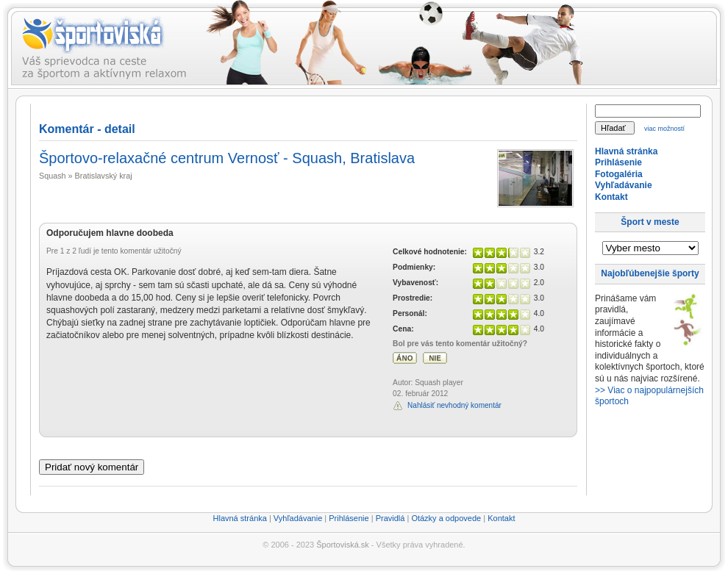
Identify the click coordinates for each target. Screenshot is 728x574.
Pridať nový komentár (92, 467)
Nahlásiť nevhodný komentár (454, 405)
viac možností (664, 129)
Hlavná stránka (626, 151)
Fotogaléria (619, 174)
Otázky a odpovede (446, 518)
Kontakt (611, 197)
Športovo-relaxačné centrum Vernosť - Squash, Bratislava (227, 158)
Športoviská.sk (343, 545)
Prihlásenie (618, 162)
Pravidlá (390, 518)
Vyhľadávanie (624, 185)
